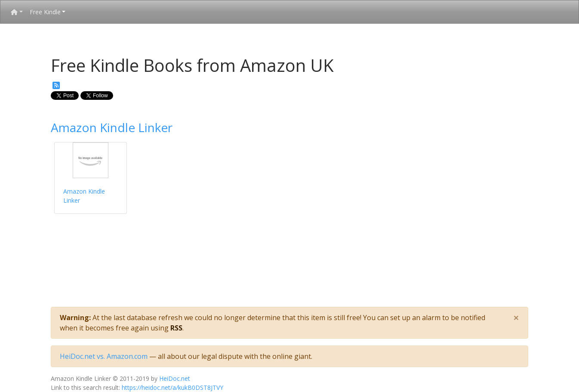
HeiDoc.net (175, 378)
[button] (17, 12)
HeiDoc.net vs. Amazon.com (104, 356)
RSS (176, 328)
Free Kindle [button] (45, 12)
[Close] (516, 318)
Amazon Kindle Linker (112, 127)
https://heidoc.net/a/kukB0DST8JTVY (172, 387)
